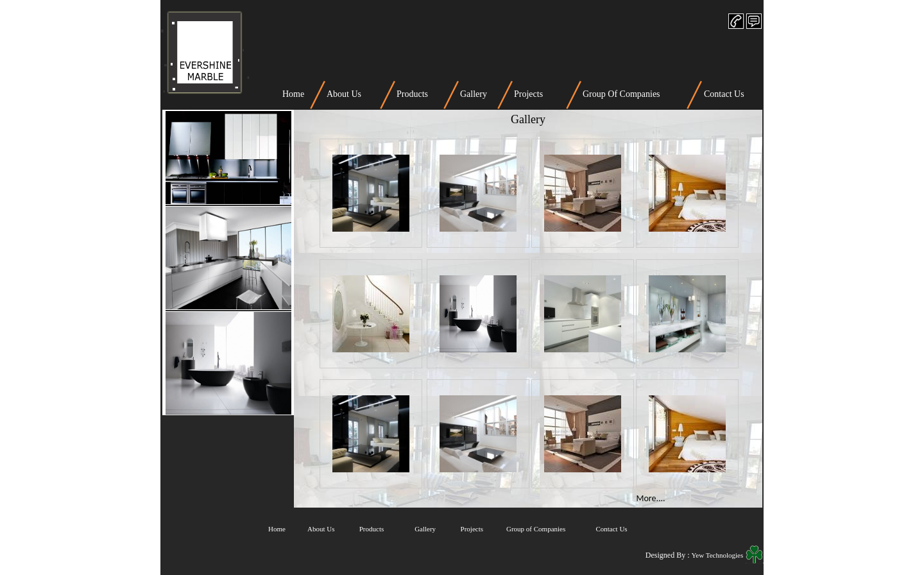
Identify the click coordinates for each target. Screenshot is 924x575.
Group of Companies (536, 529)
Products (412, 94)
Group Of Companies (621, 94)
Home (293, 94)
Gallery (474, 94)
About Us (344, 94)
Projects (528, 94)
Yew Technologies (718, 555)
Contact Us (724, 94)
